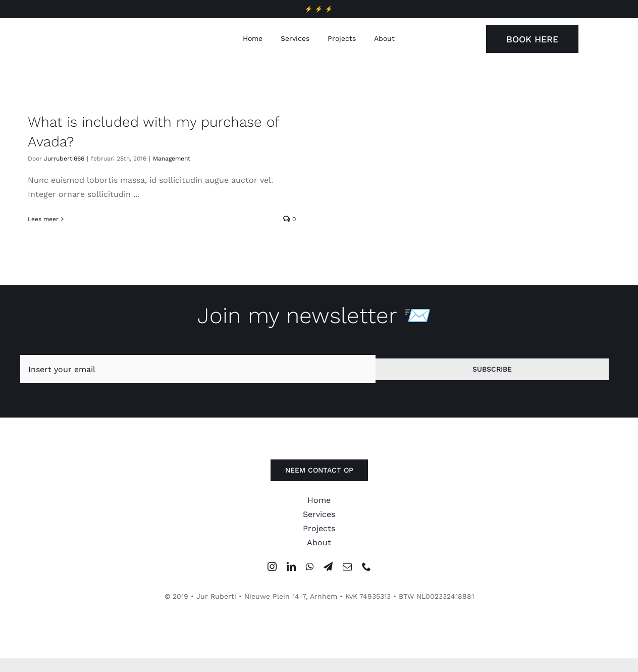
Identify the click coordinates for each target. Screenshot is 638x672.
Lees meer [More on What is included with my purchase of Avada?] (43, 219)
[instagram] (272, 571)
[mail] (347, 571)
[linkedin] (291, 571)
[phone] (366, 571)
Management (172, 159)
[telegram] (328, 571)
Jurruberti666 (64, 159)
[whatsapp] (310, 571)
